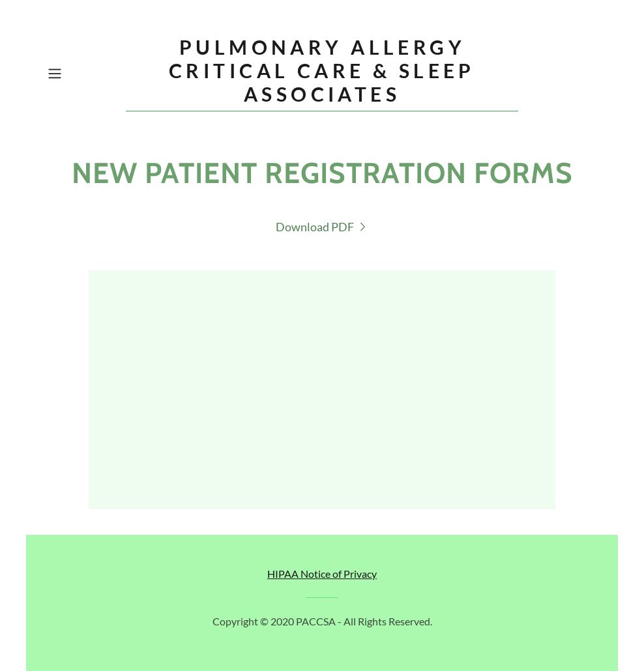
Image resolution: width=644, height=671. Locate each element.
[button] (84, 74)
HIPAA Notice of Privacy (322, 574)
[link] (322, 97)
